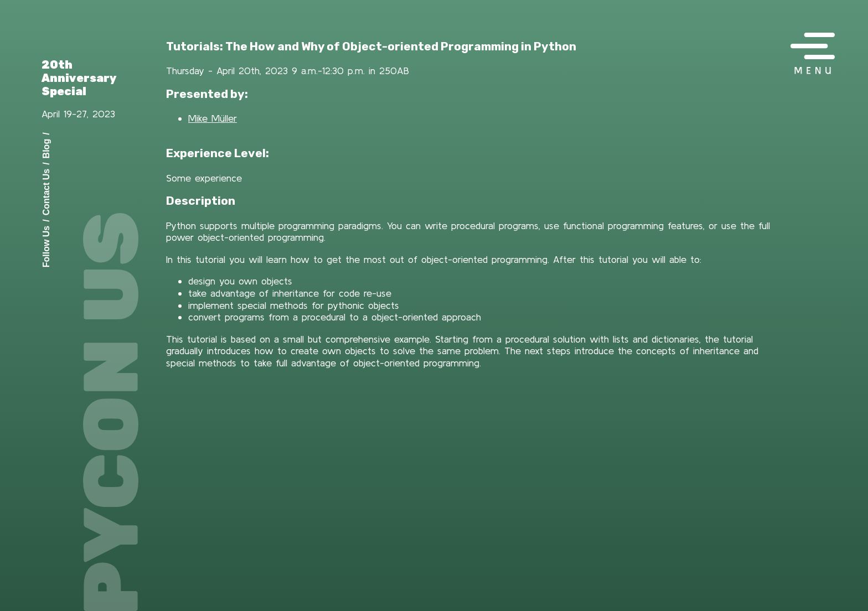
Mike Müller (213, 118)
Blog (46, 148)
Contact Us (46, 191)
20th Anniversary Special (79, 78)
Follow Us (46, 246)
